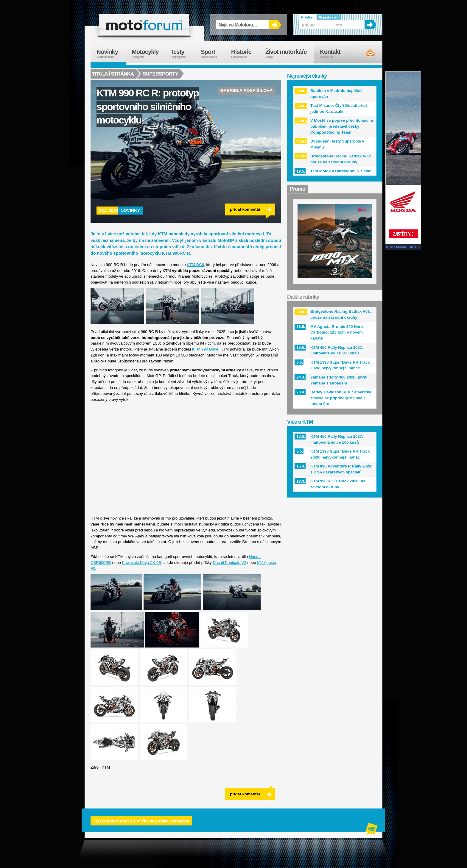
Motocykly (148, 54)
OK (275, 25)
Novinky (130, 210)
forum (144, 25)
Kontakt (334, 54)
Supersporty (161, 74)
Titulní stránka (113, 74)
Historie (245, 54)
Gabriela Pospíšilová (246, 90)
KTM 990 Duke (205, 349)
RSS (365, 54)
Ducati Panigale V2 (230, 563)
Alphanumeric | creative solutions (372, 830)
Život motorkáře (290, 54)
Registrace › (329, 17)
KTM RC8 (195, 265)
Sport (213, 54)
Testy (183, 54)
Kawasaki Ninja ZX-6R (142, 563)
